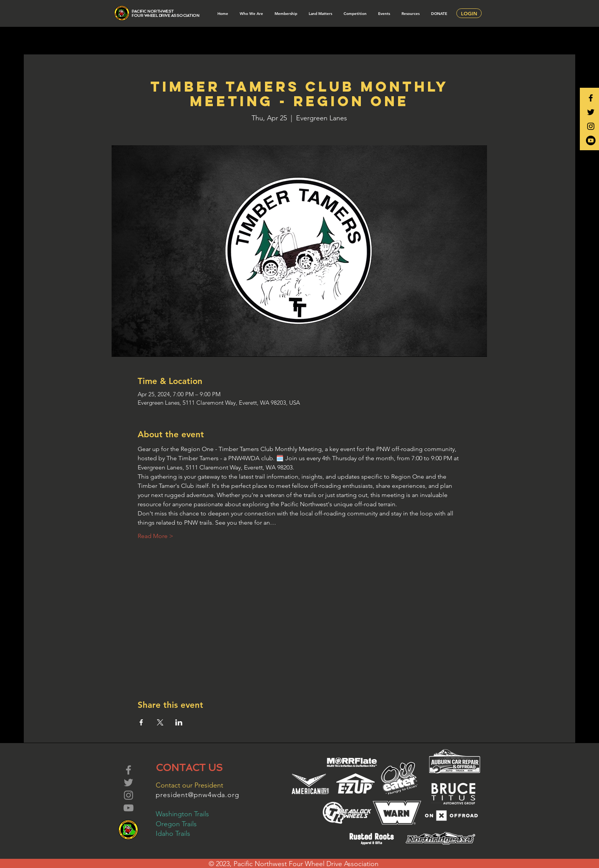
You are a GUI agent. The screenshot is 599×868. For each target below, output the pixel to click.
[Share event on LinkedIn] (179, 722)
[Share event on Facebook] (141, 722)
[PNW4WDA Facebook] (591, 98)
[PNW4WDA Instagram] (591, 126)
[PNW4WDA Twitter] (591, 112)
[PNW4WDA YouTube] (591, 140)
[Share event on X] (160, 722)
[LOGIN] (469, 13)
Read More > (156, 536)
